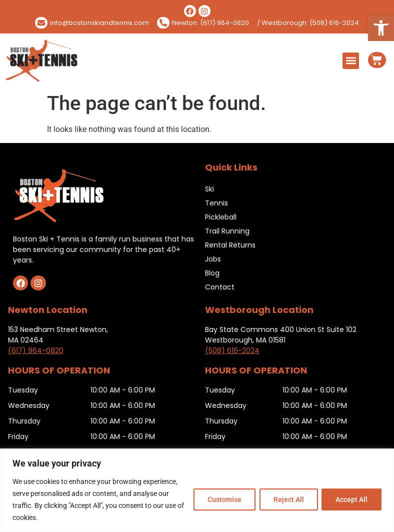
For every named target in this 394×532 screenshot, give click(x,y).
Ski (209, 189)
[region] (197, 490)
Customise (221, 499)
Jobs (213, 259)
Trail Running (227, 231)
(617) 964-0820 (36, 350)
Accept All (351, 499)
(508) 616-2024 (232, 350)
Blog (212, 273)
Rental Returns (230, 245)
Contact (220, 287)
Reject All (287, 499)
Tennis (216, 203)
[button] (381, 28)
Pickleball (221, 217)
